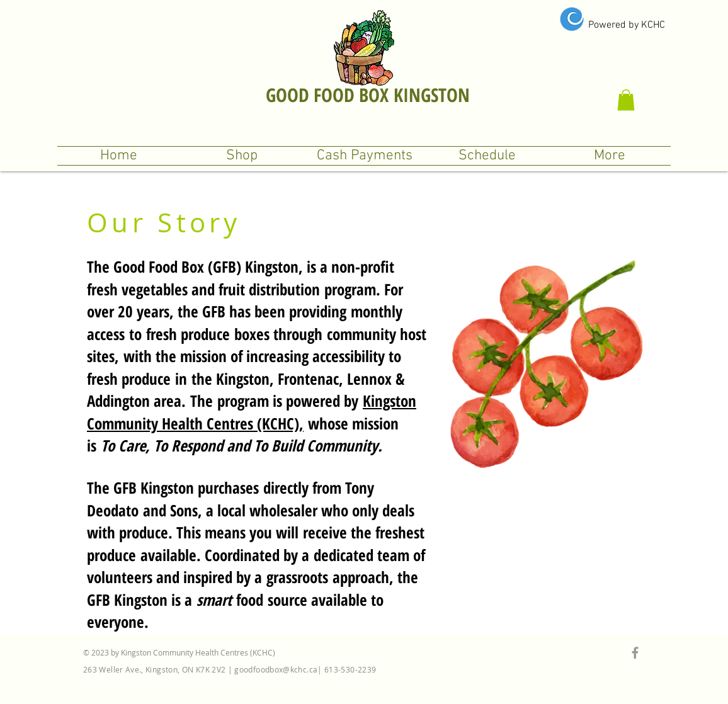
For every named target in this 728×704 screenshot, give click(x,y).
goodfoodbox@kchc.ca (276, 669)
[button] (626, 100)
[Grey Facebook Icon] (635, 653)
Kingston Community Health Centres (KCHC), (252, 412)
